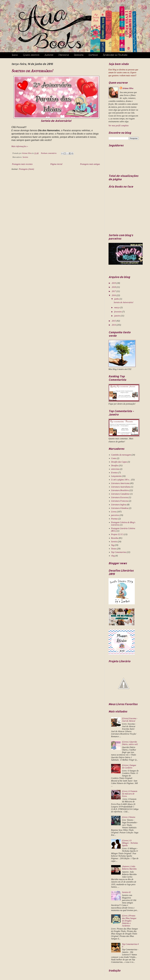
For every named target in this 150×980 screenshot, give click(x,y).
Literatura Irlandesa (120, 508)
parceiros (115, 515)
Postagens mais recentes (22, 164)
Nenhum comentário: (49, 153)
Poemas (115, 519)
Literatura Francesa (120, 501)
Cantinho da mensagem (121, 455)
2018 (114, 287)
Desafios (115, 465)
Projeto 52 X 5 (117, 534)
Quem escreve (31, 55)
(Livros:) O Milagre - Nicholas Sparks (130, 843)
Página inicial (56, 164)
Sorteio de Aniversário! (32, 71)
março (117, 307)
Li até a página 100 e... (121, 480)
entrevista (115, 469)
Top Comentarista (119, 552)
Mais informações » (20, 146)
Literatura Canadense (120, 494)
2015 (114, 321)
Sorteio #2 (126, 892)
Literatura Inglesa (119, 505)
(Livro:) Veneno (129, 817)
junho (117, 299)
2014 (114, 325)
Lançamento (116, 476)
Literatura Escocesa (120, 497)
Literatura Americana (120, 483)
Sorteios (93, 55)
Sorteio (25, 157)
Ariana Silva (128, 88)
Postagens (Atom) (27, 169)
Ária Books (74, 26)
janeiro (117, 316)
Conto (114, 458)
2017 (114, 291)
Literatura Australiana (121, 487)
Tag (113, 545)
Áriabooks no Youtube (115, 55)
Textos (114, 549)
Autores (49, 55)
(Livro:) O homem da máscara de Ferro (130, 794)
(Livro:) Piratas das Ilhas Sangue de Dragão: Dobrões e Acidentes (129, 921)
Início (15, 55)
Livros (114, 512)
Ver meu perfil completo (119, 126)
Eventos (115, 473)
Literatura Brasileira (120, 490)
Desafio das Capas (119, 462)
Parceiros (64, 55)
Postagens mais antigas (90, 164)
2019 (114, 283)
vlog (113, 556)
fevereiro (118, 312)
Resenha (79, 55)
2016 (114, 295)
